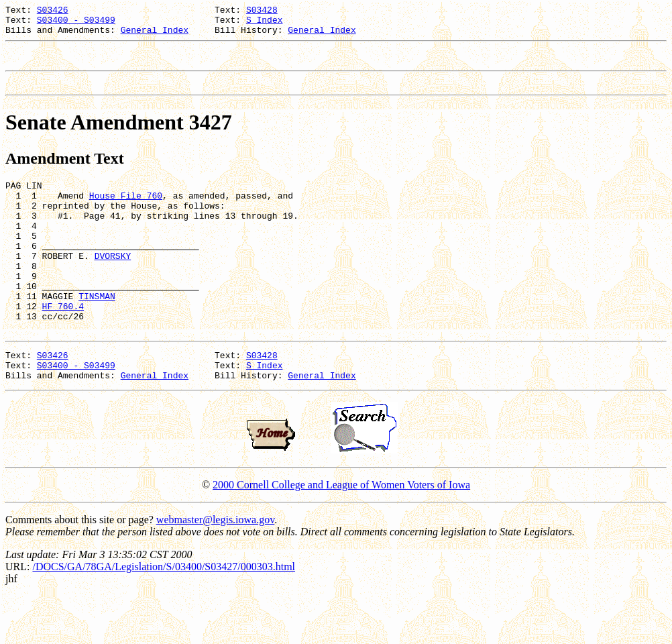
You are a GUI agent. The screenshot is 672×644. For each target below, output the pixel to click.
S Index (265, 23)
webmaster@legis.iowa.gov (215, 568)
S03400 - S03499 (76, 23)
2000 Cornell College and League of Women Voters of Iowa (341, 533)
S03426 (53, 11)
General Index (155, 36)
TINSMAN (97, 332)
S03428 (262, 11)
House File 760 (126, 211)
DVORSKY (113, 284)
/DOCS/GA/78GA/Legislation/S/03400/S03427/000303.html (164, 615)
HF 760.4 (63, 344)
